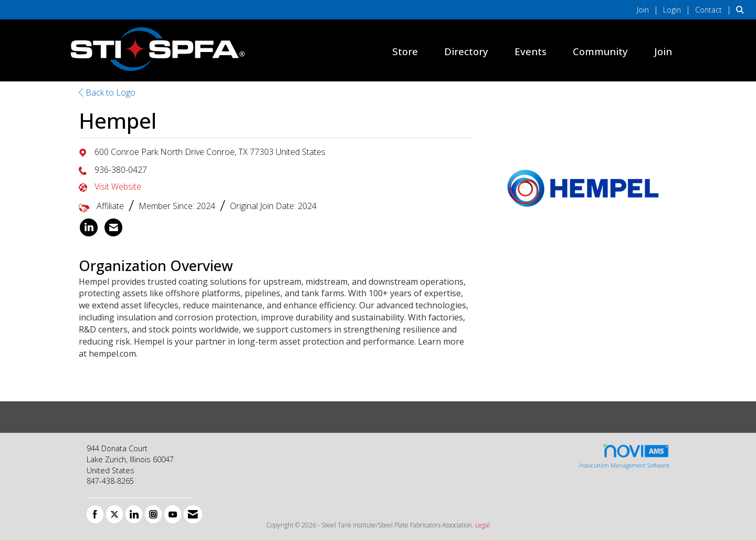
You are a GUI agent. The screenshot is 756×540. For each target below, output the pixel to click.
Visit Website (118, 186)
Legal (482, 525)
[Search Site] (742, 9)
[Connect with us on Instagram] (153, 514)
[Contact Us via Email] (193, 514)
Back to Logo (107, 92)
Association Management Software (624, 456)
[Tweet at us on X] (114, 514)
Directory (466, 51)
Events (531, 51)
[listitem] (649, 9)
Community (600, 51)
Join (663, 51)
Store (405, 51)
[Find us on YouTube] (173, 514)
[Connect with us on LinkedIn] (134, 514)
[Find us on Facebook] (95, 514)
